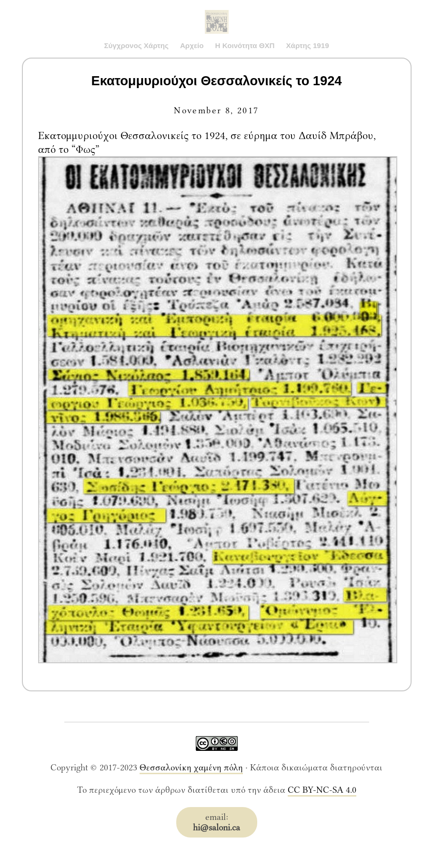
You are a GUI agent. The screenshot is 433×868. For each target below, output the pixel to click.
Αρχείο (192, 45)
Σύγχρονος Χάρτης (136, 45)
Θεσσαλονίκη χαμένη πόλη (191, 768)
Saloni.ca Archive (217, 12)
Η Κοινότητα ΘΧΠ (245, 45)
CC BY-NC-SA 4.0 (322, 790)
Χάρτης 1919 (308, 45)
